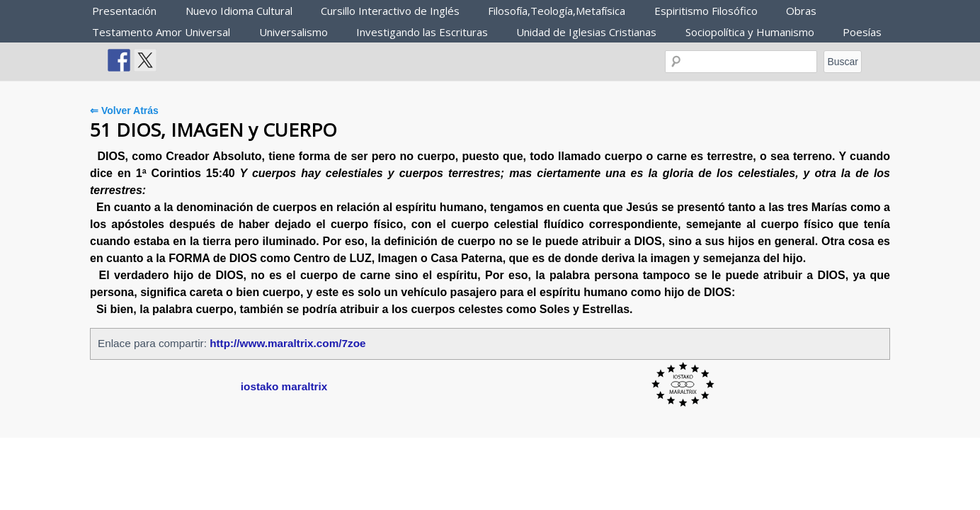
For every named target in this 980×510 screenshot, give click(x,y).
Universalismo (294, 32)
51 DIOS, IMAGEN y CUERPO (213, 130)
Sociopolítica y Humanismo (750, 32)
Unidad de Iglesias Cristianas (586, 32)
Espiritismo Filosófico (706, 11)
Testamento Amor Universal (161, 32)
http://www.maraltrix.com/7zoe (287, 343)
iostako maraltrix (284, 386)
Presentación (124, 11)
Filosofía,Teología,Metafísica (557, 11)
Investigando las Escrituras (422, 32)
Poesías (862, 32)
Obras (801, 11)
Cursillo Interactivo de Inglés (390, 11)
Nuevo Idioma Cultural (239, 11)
